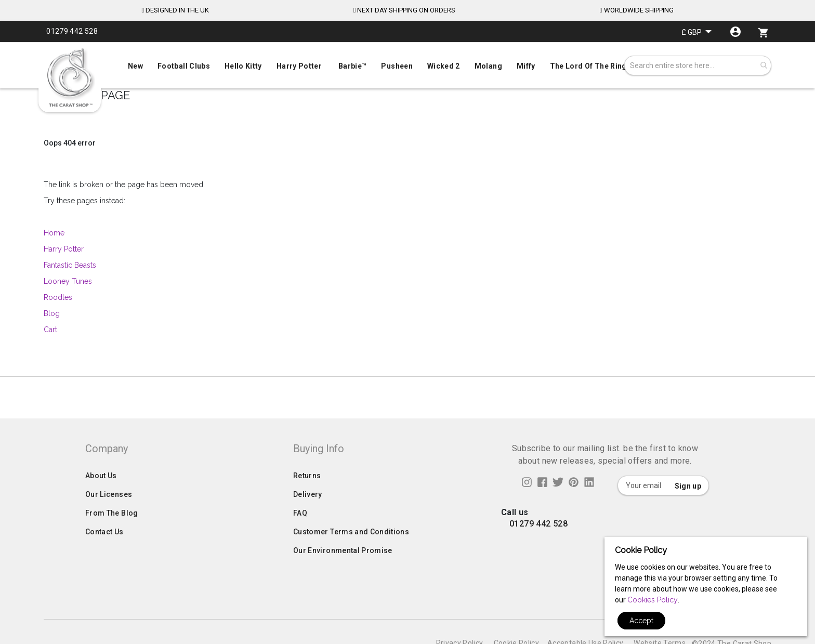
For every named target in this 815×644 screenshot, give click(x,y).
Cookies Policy (653, 600)
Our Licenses (109, 500)
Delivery (308, 500)
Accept (641, 621)
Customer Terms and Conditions (351, 537)
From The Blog (112, 519)
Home (55, 233)
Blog (52, 313)
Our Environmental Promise (343, 556)
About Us (101, 481)
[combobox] (698, 65)
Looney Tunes (68, 281)
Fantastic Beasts (70, 265)
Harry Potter (64, 249)
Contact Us (104, 537)
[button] (696, 32)
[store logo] (70, 78)
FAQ (300, 519)
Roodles (58, 297)
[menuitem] (407, 65)
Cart (50, 330)
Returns (307, 481)
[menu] (407, 64)
